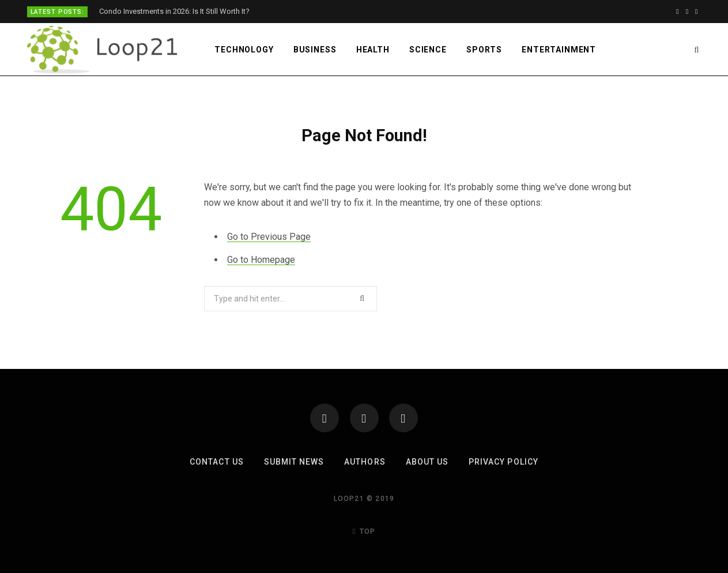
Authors (365, 462)
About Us (427, 462)
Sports (484, 50)
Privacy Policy (503, 462)
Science (428, 50)
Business (315, 50)
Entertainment (559, 50)
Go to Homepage (261, 260)
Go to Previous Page (269, 237)
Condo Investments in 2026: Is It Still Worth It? (174, 11)
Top (364, 531)
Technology (244, 50)
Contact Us (217, 462)
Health (373, 50)
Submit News (294, 462)
